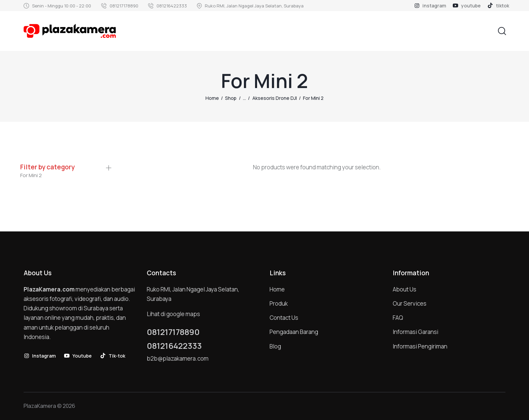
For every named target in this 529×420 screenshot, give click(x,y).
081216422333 (174, 346)
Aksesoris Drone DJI (275, 98)
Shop (231, 98)
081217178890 (173, 332)
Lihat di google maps (173, 314)
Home (212, 98)
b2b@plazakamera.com (178, 358)
